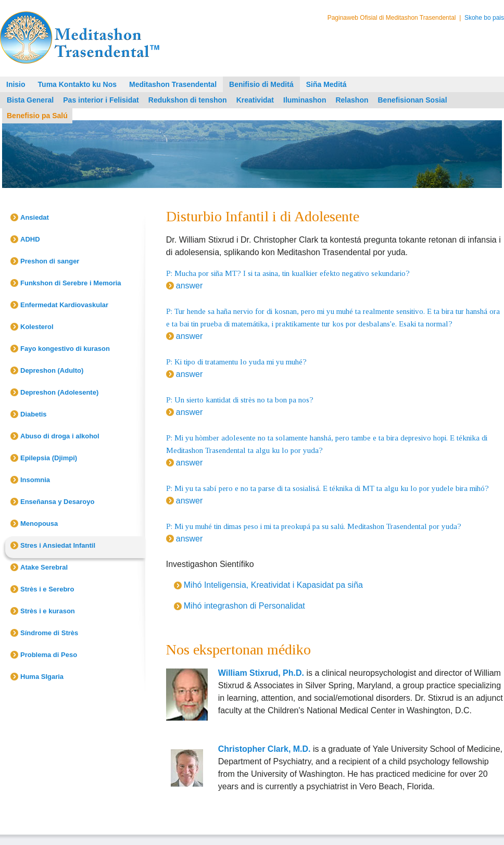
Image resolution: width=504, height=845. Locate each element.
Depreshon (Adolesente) (59, 392)
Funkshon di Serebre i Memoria (71, 283)
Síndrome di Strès (49, 633)
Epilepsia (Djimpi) (49, 458)
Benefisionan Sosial (412, 100)
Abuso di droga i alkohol (60, 436)
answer (190, 286)
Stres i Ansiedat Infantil (58, 545)
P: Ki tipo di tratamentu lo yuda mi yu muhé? (236, 362)
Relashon (352, 100)
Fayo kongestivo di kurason (65, 349)
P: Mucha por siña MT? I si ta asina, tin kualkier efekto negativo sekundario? (288, 273)
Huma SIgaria (42, 677)
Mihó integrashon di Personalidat (244, 606)
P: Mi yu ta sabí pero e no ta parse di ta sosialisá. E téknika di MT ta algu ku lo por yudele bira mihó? (327, 488)
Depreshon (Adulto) (52, 370)
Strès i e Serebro (47, 589)
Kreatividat (255, 100)
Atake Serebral (44, 567)
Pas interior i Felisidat (101, 100)
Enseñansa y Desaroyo (57, 502)
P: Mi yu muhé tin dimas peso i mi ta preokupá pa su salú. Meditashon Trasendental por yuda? (314, 526)
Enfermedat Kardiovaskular (64, 305)
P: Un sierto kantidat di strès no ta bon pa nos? (240, 400)
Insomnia (35, 480)
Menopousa (39, 524)
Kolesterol (37, 327)
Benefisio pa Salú (37, 116)
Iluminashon (305, 100)
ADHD (30, 239)
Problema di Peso (49, 655)
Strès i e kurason (48, 611)
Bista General (30, 100)
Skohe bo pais (484, 18)
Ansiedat (35, 217)
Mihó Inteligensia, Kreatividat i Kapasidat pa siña (273, 585)
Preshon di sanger (50, 261)
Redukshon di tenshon (188, 100)
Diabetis (34, 414)
